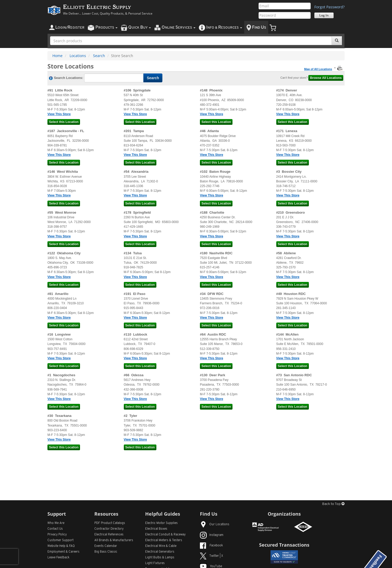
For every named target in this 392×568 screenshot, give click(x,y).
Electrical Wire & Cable (161, 546)
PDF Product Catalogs (110, 523)
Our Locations (215, 524)
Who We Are (56, 523)
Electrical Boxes (156, 529)
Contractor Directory (109, 529)
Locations (78, 56)
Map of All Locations (318, 69)
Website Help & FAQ (61, 546)
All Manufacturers (114, 540)
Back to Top (333, 504)
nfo (224, 27)
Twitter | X (212, 556)
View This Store (59, 114)
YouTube (211, 566)
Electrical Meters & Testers (164, 540)
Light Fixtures (155, 563)
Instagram (212, 535)
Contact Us (55, 529)
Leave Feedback (58, 558)
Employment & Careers (63, 552)
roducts (106, 27)
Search (99, 56)
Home (57, 56)
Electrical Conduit (165, 535)
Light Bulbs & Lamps (160, 558)
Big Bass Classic (106, 552)
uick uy (140, 27)
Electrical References (109, 535)
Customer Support (60, 540)
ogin (70, 27)
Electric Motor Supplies (161, 523)
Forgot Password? (329, 7)
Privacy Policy (57, 535)
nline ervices (179, 27)
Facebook (211, 546)
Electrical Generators (160, 552)
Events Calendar (106, 546)
